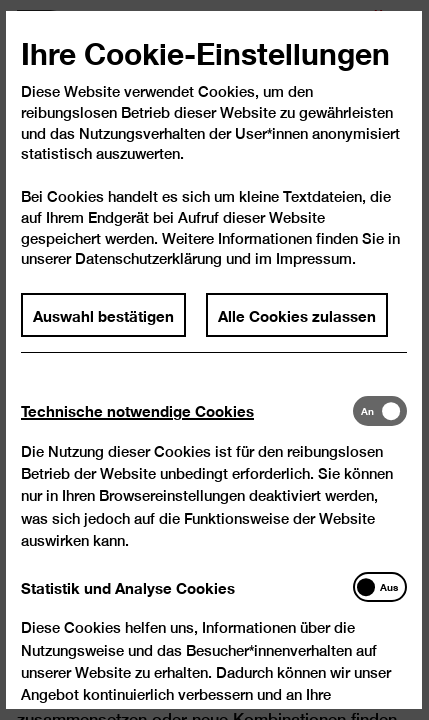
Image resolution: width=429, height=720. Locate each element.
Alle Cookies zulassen (297, 325)
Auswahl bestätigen (104, 325)
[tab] (187, 421)
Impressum (314, 269)
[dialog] (214, 360)
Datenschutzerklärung (149, 269)
